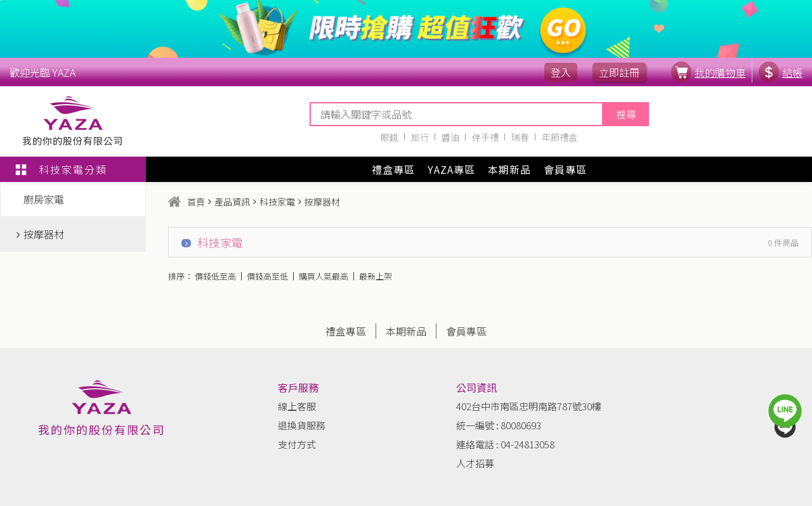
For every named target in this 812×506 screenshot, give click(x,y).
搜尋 (626, 114)
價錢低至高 (215, 276)
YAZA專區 (451, 169)
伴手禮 (485, 137)
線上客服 (297, 406)
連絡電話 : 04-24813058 (505, 444)
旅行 (420, 137)
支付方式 (297, 444)
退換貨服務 (302, 425)
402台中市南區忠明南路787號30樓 (529, 406)
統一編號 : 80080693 (499, 425)
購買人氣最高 (324, 276)
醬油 (450, 137)
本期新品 (509, 169)
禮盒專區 (393, 169)
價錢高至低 (267, 276)
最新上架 (376, 276)
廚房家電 (40, 199)
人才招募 (475, 463)
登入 (561, 72)
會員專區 (565, 169)
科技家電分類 (60, 169)
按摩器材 (40, 234)
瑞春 (520, 137)
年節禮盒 (560, 137)
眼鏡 (390, 137)
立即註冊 (619, 72)
